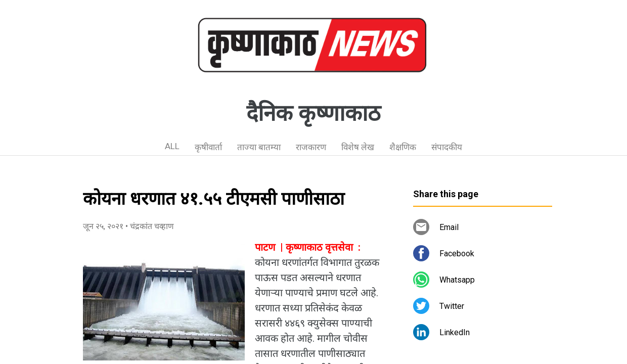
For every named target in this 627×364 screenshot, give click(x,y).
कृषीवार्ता (208, 147)
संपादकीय (447, 147)
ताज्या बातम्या (259, 147)
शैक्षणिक (403, 147)
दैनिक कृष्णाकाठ (313, 113)
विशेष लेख (358, 147)
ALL (172, 146)
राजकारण (311, 147)
